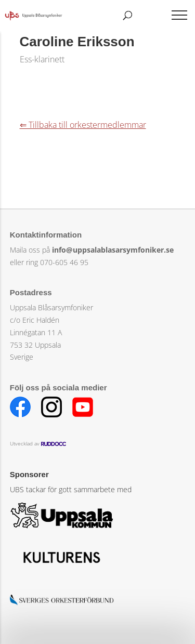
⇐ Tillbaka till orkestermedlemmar (83, 125)
